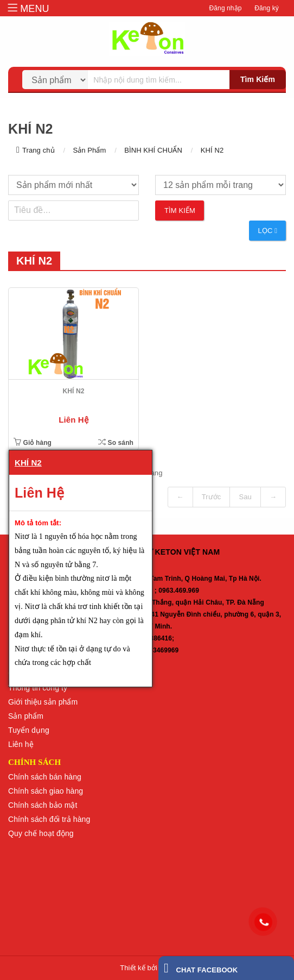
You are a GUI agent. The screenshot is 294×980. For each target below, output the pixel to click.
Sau (245, 497)
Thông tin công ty (38, 688)
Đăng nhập (226, 8)
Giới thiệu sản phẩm (43, 702)
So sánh (116, 442)
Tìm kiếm (258, 79)
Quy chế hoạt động (41, 833)
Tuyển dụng (29, 730)
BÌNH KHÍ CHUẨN (153, 150)
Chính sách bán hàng (45, 777)
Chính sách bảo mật (43, 805)
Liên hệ (21, 744)
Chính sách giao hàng (46, 791)
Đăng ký (267, 8)
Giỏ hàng (33, 443)
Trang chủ (39, 150)
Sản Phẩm (89, 150)
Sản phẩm (26, 716)
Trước (212, 497)
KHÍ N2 (212, 150)
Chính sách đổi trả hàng (49, 819)
